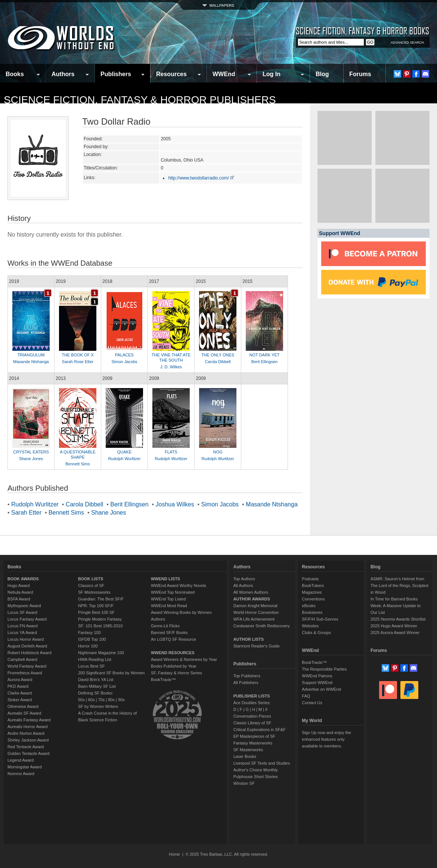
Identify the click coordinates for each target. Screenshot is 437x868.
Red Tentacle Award (26, 747)
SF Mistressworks (94, 592)
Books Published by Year (174, 666)
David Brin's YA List (96, 680)
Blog (322, 74)
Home (174, 854)
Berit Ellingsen (264, 362)
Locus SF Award (22, 612)
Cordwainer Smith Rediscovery (262, 626)
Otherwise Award (23, 706)
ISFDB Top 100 (92, 639)
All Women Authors (251, 592)
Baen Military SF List (97, 686)
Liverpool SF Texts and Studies (262, 763)
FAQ (306, 696)
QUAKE (125, 452)
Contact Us (312, 703)
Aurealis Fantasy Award (29, 720)
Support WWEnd (317, 683)
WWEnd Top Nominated (173, 592)
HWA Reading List (95, 659)
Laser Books (245, 756)
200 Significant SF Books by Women (111, 673)
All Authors (243, 586)
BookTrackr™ (163, 680)
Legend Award (21, 760)
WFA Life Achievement (254, 619)
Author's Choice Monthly (256, 770)
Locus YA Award (22, 633)
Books (15, 74)
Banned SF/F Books (169, 633)
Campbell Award (22, 659)
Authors (63, 74)
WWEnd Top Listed (168, 599)
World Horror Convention (256, 612)
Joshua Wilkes (175, 504)
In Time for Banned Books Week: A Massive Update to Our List (396, 606)
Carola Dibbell (218, 362)
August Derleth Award (27, 646)
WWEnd (224, 74)
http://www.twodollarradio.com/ (201, 178)
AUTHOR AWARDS (252, 599)
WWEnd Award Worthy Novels (179, 586)
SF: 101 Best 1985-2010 (100, 626)
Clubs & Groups (316, 633)
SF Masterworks (248, 750)
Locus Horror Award (26, 639)
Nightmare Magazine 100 (101, 653)
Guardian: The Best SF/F (101, 599)
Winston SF (244, 783)
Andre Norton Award (26, 733)
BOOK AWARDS (23, 579)
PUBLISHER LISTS (252, 696)
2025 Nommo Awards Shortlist (398, 619)
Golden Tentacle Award (29, 753)
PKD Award (18, 686)
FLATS (171, 452)
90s (121, 700)
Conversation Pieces (252, 716)
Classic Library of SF (252, 723)
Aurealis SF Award (24, 713)
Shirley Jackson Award (28, 740)
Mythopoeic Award (24, 606)
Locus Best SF (92, 666)
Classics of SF (91, 586)
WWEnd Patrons (317, 676)
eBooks (309, 606)
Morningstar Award (25, 767)
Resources (171, 74)
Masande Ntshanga (31, 362)
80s (111, 700)
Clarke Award (20, 693)
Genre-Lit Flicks (165, 626)
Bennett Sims (78, 464)
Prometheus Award (25, 673)
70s (101, 700)
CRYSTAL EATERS (31, 452)
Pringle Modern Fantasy (100, 619)
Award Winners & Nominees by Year (184, 659)
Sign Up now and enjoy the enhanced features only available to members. (326, 739)
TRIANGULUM (31, 355)
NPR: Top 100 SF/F (96, 606)
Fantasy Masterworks (253, 743)
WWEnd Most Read (169, 606)
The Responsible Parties (324, 669)
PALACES (124, 355)
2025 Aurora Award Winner (395, 633)
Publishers (116, 74)
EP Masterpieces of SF (254, 736)
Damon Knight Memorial (255, 606)
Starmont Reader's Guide (257, 646)
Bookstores (312, 612)
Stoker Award (20, 700)
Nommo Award (21, 774)
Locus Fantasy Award (27, 619)
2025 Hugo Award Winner (394, 626)
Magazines (312, 592)
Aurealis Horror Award (27, 727)
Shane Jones (31, 459)
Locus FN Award (23, 626)
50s (81, 700)
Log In (272, 74)
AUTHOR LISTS (249, 639)
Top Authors (244, 579)
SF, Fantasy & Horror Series (176, 673)
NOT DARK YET (265, 355)
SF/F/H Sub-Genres (320, 619)
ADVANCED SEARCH (407, 43)
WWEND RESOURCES (173, 653)
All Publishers (246, 683)
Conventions (313, 599)
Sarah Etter (26, 513)
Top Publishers (247, 676)
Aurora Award (20, 680)
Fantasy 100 (89, 633)
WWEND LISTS (165, 579)
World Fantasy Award (27, 666)
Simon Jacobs (124, 362)
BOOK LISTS (91, 579)
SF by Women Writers (98, 706)
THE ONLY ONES (218, 355)
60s (92, 700)
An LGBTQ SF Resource (173, 639)
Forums (360, 74)
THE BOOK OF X (78, 355)
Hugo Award (19, 586)
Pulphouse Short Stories (256, 777)
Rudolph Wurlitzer (124, 459)
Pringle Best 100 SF (96, 612)
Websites (310, 626)
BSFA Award (19, 599)
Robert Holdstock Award (30, 653)
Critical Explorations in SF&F (260, 730)
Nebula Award (20, 592)
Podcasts (310, 579)
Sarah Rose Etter (78, 362)
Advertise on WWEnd (321, 689)
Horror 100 (88, 646)
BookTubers (313, 586)
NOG (218, 452)
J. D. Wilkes (171, 367)
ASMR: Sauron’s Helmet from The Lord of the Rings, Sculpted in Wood (399, 586)
